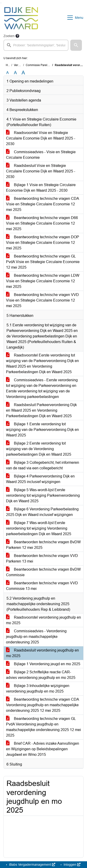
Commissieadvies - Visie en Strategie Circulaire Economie (41, 155)
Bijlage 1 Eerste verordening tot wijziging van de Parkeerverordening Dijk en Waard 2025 (42, 430)
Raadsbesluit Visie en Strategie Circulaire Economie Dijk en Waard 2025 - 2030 (41, 171)
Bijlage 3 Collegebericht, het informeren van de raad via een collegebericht (43, 465)
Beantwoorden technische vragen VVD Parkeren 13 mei (42, 558)
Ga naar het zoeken (1, 3)
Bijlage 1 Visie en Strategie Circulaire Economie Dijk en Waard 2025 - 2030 (41, 188)
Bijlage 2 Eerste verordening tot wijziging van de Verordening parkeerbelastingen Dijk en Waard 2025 (39, 449)
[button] (76, 45)
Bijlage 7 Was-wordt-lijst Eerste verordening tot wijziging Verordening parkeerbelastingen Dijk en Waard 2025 (39, 528)
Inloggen (72, 865)
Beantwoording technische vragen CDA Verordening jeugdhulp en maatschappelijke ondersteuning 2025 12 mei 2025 (43, 705)
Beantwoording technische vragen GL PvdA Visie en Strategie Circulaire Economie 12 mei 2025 (43, 262)
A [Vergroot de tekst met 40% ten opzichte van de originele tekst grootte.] (23, 73)
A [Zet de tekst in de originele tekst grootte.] (8, 73)
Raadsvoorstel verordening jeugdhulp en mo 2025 (43, 620)
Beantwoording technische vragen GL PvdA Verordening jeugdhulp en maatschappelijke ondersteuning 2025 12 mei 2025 (43, 727)
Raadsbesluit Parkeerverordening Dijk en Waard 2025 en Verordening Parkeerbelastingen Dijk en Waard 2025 (41, 410)
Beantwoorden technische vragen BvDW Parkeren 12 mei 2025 (43, 545)
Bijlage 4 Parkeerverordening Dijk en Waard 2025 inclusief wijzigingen (40, 479)
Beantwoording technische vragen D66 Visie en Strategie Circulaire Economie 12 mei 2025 (42, 223)
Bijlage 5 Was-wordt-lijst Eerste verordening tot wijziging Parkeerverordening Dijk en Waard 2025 (43, 495)
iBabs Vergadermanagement (32, 865)
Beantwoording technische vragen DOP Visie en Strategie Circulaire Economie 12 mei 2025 (43, 243)
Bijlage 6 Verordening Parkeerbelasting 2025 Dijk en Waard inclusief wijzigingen (42, 512)
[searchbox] (36, 45)
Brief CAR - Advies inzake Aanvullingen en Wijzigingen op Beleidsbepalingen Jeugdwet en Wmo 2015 (43, 749)
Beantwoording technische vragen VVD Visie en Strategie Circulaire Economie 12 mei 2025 (42, 300)
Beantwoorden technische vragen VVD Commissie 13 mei (42, 586)
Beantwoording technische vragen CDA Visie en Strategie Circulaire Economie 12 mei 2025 (43, 204)
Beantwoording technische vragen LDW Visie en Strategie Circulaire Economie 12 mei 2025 (43, 281)
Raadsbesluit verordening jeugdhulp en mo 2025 (42, 653)
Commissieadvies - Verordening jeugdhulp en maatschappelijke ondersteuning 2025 (36, 637)
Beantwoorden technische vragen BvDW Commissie (43, 572)
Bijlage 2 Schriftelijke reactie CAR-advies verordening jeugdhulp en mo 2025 (41, 675)
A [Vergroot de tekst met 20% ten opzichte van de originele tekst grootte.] (15, 73)
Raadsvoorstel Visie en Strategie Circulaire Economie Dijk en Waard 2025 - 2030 (41, 138)
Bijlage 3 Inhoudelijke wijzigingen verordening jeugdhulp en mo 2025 (38, 688)
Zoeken (9, 36)
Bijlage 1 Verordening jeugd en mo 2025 (43, 664)
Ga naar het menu (1, 3)
